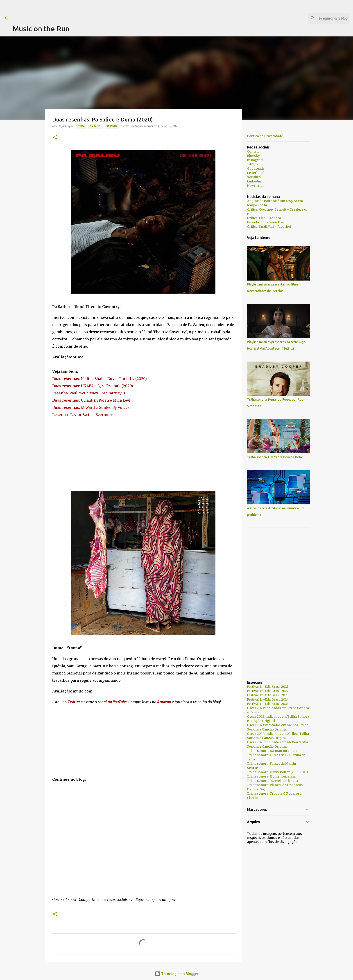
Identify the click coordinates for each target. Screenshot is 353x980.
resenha (112, 126)
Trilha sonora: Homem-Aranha (271, 776)
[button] (55, 138)
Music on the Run (41, 29)
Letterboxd (256, 173)
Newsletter (255, 186)
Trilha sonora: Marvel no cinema (273, 781)
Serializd (254, 177)
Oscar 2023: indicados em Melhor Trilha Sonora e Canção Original (278, 727)
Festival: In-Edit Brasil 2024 (268, 699)
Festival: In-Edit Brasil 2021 (268, 687)
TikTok (253, 164)
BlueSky (253, 156)
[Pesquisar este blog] (326, 18)
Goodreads (256, 169)
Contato (253, 151)
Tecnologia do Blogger (177, 974)
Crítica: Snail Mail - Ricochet (269, 227)
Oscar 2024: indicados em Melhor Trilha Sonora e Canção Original (278, 736)
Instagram (255, 160)
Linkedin (254, 181)
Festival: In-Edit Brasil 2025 (268, 704)
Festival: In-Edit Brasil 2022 (268, 691)
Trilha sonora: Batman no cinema (273, 751)
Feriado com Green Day (265, 222)
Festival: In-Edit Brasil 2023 (268, 695)
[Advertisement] (95, 10)
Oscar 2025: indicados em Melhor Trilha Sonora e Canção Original (278, 744)
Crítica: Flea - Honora (264, 218)
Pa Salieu (96, 126)
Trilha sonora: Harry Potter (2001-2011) (277, 772)
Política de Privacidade (265, 136)
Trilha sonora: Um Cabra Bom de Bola (274, 457)
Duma (81, 126)
